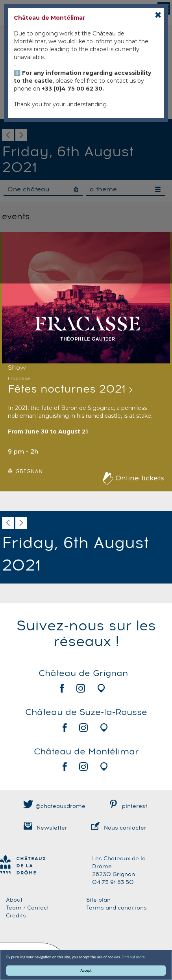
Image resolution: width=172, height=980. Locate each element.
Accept (86, 970)
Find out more (133, 957)
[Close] (158, 15)
